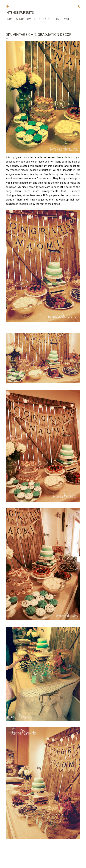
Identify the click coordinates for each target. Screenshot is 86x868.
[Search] (78, 6)
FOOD (42, 19)
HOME (10, 19)
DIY (57, 19)
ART (50, 19)
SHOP (20, 19)
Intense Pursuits (20, 13)
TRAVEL (66, 19)
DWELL (31, 19)
